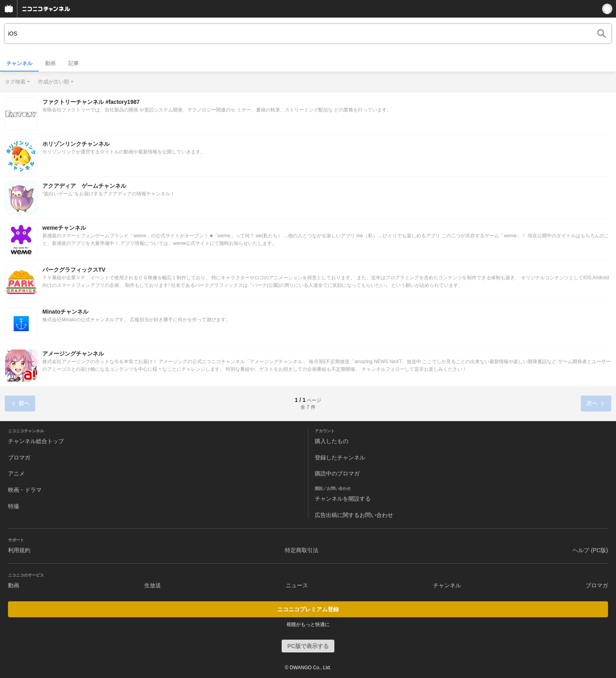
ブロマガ (19, 457)
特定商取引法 (302, 550)
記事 (74, 63)
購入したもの (332, 441)
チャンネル (19, 63)
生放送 (153, 585)
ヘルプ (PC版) (590, 550)
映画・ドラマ (25, 490)
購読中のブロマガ (337, 473)
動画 (50, 63)
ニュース (297, 585)
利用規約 (19, 550)
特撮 (14, 506)
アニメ (16, 473)
